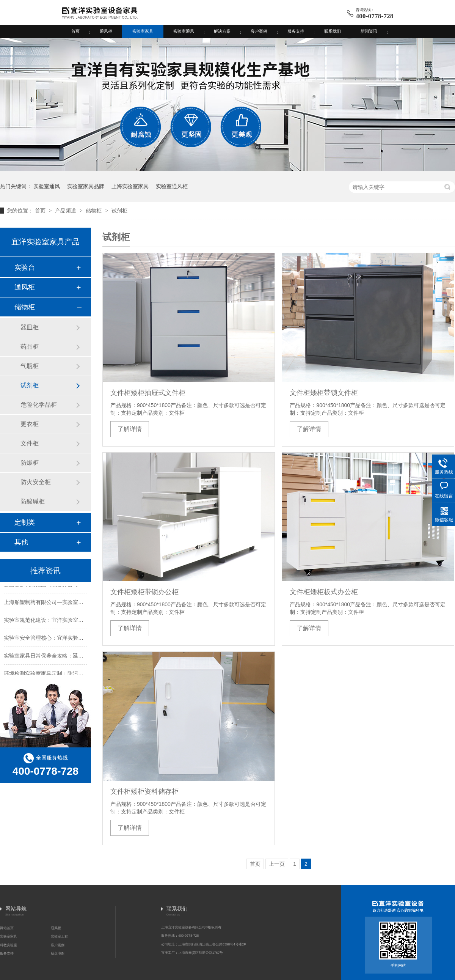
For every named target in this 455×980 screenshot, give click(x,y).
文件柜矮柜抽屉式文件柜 (148, 393)
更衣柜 (30, 424)
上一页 (277, 864)
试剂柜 (119, 211)
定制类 (25, 522)
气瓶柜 (30, 366)
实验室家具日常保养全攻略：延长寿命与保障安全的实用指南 (75, 657)
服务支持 (296, 31)
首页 (75, 31)
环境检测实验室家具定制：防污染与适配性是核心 (62, 675)
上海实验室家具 (130, 186)
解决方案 (222, 31)
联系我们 (333, 31)
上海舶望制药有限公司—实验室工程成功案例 (57, 603)
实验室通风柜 (172, 186)
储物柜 (94, 211)
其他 (21, 542)
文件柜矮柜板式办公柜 (324, 592)
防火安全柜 (36, 482)
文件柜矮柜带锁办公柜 (144, 592)
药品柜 (30, 347)
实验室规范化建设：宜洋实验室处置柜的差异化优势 (65, 621)
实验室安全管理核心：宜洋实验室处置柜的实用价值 (65, 639)
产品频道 (66, 211)
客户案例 (259, 31)
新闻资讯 (369, 31)
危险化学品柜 (39, 405)
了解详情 (130, 429)
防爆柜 (30, 463)
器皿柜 (30, 327)
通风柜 (106, 31)
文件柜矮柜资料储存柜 (144, 791)
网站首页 (7, 928)
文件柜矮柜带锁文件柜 (324, 393)
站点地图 (58, 953)
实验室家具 (143, 31)
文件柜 (30, 443)
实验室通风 (184, 31)
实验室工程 (59, 936)
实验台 (25, 267)
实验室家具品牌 (86, 186)
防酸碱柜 (33, 501)
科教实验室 (9, 945)
